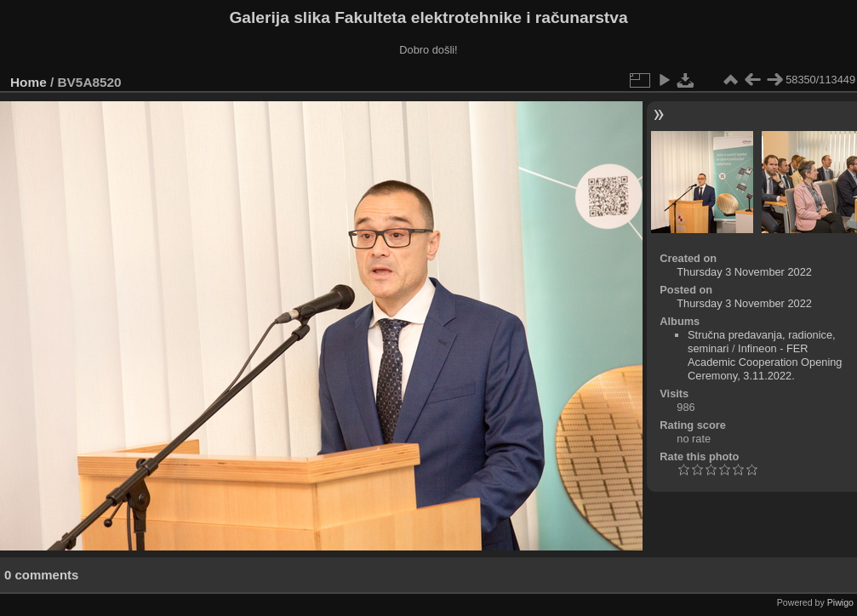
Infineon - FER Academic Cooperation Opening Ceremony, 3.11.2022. (765, 362)
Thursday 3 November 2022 (744, 272)
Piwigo (840, 602)
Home (29, 82)
